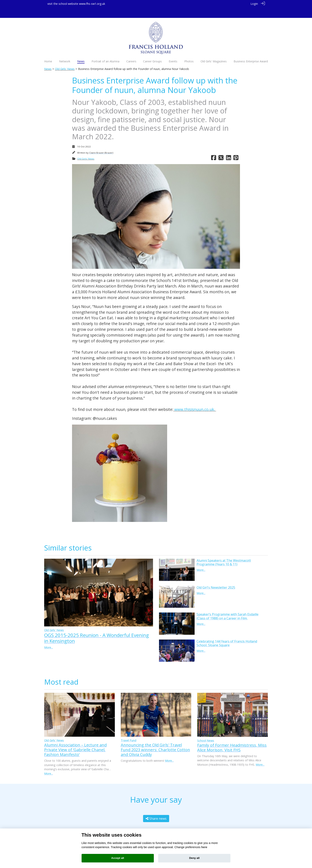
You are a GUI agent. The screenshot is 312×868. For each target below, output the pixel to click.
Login (254, 4)
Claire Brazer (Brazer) (101, 142)
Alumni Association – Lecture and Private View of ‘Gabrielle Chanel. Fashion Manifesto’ (75, 739)
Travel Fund (129, 730)
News (48, 58)
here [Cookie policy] (204, 847)
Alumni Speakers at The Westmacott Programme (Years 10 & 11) (224, 552)
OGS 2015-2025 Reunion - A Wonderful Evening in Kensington (97, 627)
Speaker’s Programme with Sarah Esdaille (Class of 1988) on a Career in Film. (228, 606)
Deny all (194, 858)
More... (49, 637)
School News (206, 730)
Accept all (118, 858)
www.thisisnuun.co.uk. (195, 399)
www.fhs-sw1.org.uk (92, 4)
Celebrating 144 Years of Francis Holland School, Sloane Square (227, 633)
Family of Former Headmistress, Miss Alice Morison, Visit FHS (232, 737)
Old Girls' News (65, 58)
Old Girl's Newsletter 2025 (216, 577)
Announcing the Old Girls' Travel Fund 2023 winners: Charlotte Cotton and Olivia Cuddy (155, 739)
